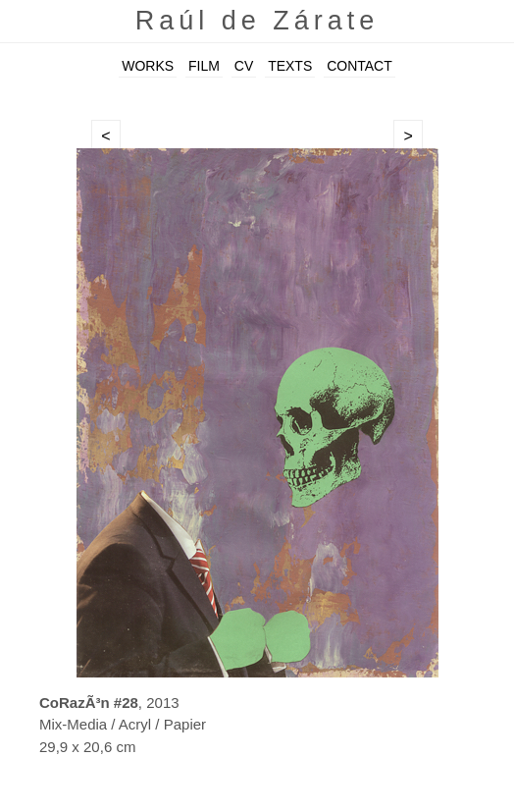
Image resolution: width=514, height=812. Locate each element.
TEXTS (290, 66)
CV (244, 66)
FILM (204, 66)
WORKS (148, 66)
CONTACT (360, 66)
